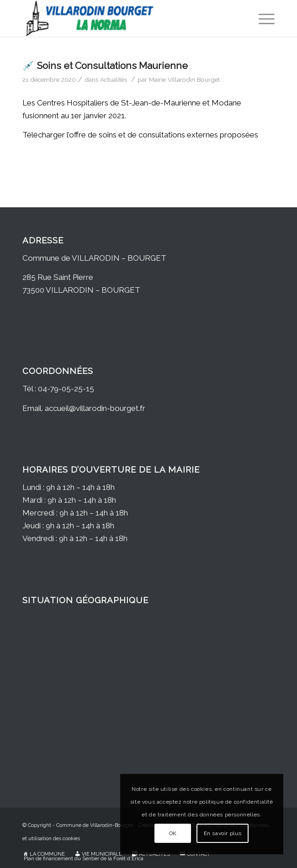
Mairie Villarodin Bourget (184, 79)
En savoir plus (223, 833)
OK (173, 833)
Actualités (114, 79)
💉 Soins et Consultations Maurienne (105, 66)
